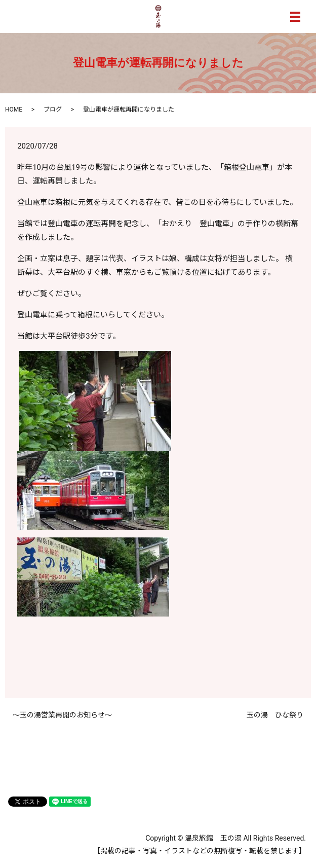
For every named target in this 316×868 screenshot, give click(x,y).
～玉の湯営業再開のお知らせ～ (62, 715)
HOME (14, 110)
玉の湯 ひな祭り (275, 715)
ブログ (53, 110)
